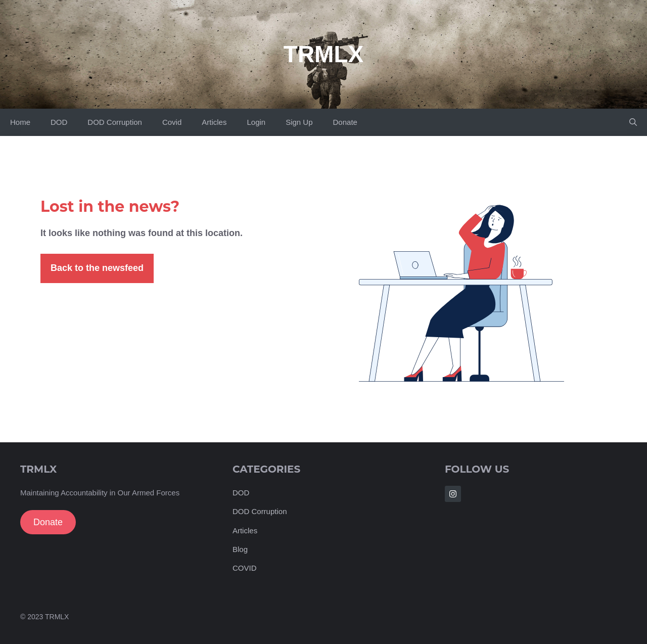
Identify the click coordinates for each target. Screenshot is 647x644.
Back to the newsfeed (97, 268)
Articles (214, 122)
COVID (245, 568)
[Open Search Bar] (633, 122)
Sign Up (299, 122)
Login (256, 122)
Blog (240, 549)
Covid (172, 122)
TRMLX (323, 54)
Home (20, 122)
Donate (345, 122)
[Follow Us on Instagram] (453, 494)
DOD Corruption (115, 122)
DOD (59, 122)
